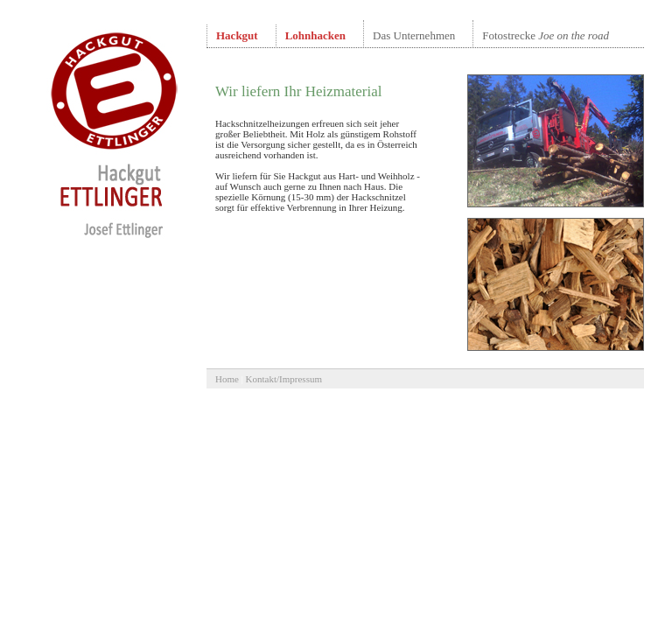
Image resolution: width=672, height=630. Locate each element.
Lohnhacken (315, 35)
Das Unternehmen (414, 35)
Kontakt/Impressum (284, 379)
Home (227, 379)
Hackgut (237, 35)
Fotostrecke (546, 35)
